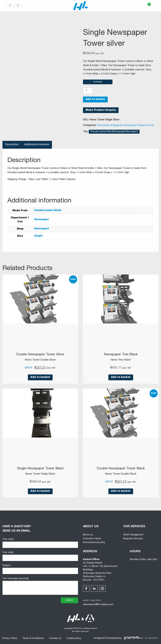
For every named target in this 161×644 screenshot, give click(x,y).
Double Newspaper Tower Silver (40, 355)
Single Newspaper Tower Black (40, 469)
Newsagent (42, 229)
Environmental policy (94, 543)
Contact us (55, 638)
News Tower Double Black (121, 474)
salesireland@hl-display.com (98, 605)
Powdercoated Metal (48, 211)
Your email (40, 556)
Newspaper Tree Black (121, 355)
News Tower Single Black (40, 474)
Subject (40, 569)
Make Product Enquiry (101, 110)
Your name (40, 543)
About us (88, 535)
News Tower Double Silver (40, 360)
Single (38, 236)
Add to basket (95, 99)
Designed (99, 638)
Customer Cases (92, 539)
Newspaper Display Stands (139, 125)
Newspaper (42, 220)
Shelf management (133, 535)
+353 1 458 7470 (92, 601)
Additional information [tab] (37, 145)
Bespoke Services (133, 539)
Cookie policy (74, 638)
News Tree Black (121, 360)
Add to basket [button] (40, 377)
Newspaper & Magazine (110, 125)
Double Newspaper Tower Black (121, 469)
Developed (113, 638)
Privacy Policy (10, 638)
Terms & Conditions (33, 638)
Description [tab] (12, 145)
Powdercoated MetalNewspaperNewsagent (114, 132)
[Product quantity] (88, 91)
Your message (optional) (40, 586)
